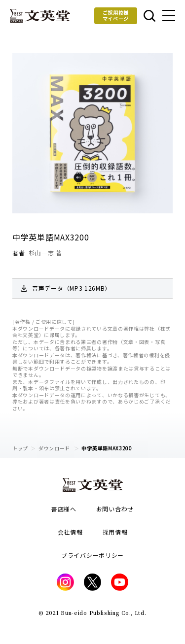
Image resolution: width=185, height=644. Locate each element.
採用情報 (115, 532)
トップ (20, 448)
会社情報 (70, 532)
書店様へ (64, 509)
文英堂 (40, 16)
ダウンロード (55, 448)
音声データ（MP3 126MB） (72, 288)
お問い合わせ (115, 509)
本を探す (149, 16)
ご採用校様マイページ (116, 16)
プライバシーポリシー (92, 555)
